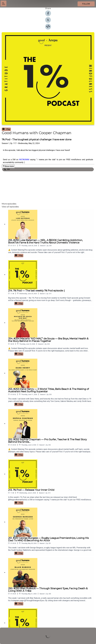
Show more (8, 166)
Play (6, 129)
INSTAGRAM (24, 160)
